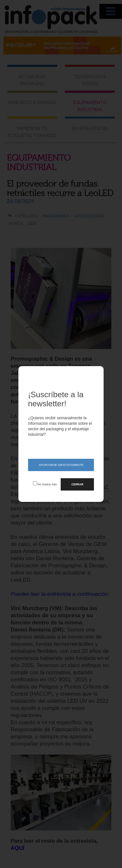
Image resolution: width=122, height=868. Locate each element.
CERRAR (77, 484)
